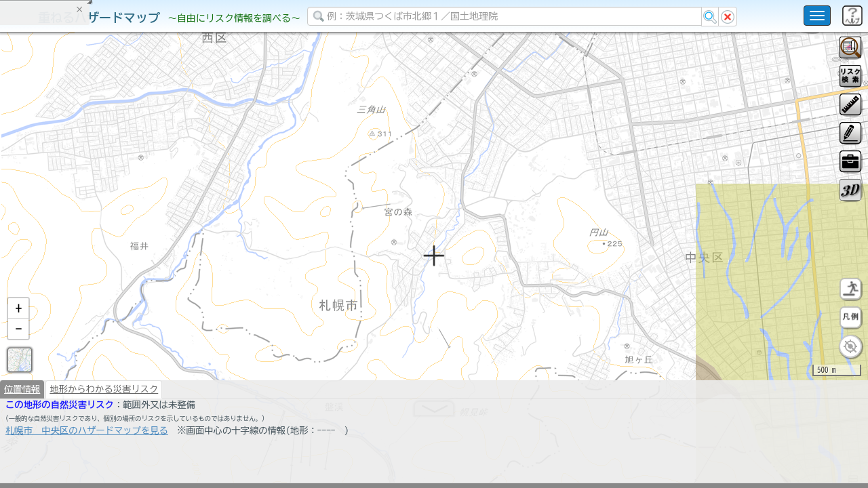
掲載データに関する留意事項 (74, 230)
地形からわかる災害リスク (104, 424)
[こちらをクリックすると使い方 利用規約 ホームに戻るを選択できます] (817, 16)
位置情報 (22, 424)
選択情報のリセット (143, 267)
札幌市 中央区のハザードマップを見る (87, 466)
